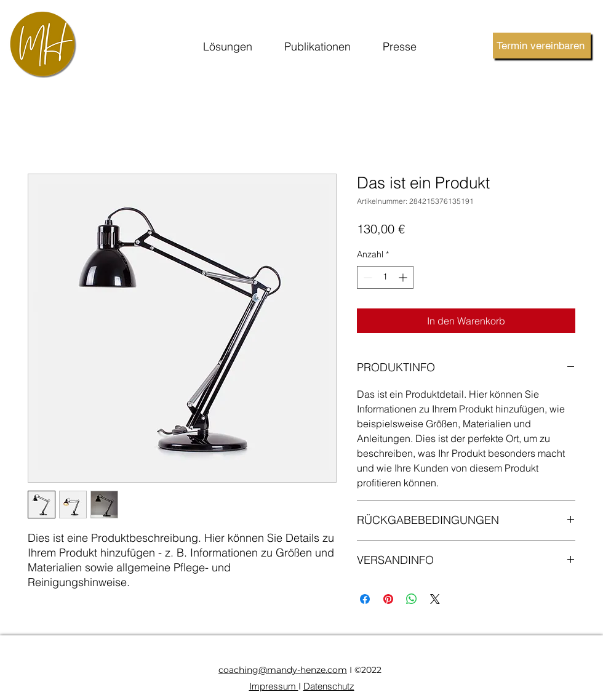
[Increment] (404, 277)
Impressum (274, 686)
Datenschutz (329, 686)
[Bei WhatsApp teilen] (412, 599)
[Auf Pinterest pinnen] (388, 599)
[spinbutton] (385, 277)
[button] (228, 47)
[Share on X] (435, 599)
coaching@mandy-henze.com (283, 670)
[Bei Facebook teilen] (365, 599)
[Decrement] (366, 277)
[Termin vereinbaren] (542, 46)
